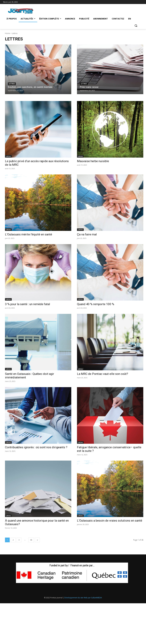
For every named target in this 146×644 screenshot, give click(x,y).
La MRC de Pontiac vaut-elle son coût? (103, 374)
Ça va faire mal (87, 234)
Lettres (12, 84)
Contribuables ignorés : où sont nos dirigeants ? (36, 447)
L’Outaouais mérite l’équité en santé (29, 234)
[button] (136, 26)
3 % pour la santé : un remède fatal (28, 304)
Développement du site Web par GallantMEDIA (83, 598)
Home (7, 33)
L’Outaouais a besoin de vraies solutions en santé (110, 521)
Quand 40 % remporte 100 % (96, 304)
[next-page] (37, 540)
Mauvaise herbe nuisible (93, 161)
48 (31, 540)
